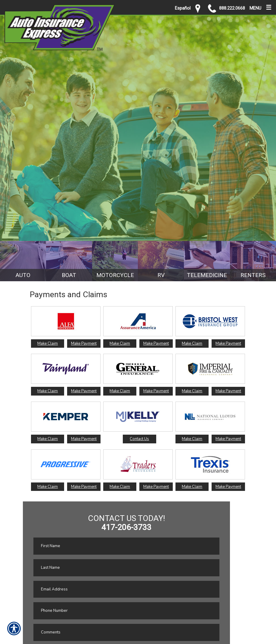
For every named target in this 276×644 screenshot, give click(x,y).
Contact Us (139, 439)
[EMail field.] (126, 589)
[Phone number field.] (126, 611)
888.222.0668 (226, 8)
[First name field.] (126, 546)
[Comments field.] (126, 632)
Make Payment (84, 344)
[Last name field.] (126, 568)
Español (183, 8)
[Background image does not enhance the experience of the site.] (23, 261)
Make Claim (48, 344)
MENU (260, 7)
